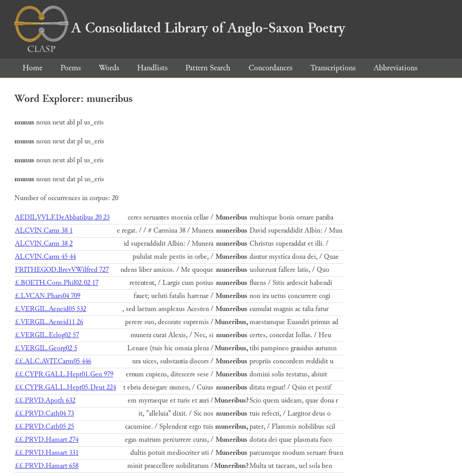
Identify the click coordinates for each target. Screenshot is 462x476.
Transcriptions (333, 68)
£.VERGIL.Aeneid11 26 (49, 322)
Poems (71, 68)
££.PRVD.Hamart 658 (47, 466)
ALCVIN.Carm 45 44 (45, 257)
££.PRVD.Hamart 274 (47, 440)
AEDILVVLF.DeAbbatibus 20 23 (62, 217)
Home (32, 68)
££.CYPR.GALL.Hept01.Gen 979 (64, 374)
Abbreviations (395, 68)
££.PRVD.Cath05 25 (44, 427)
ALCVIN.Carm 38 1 (44, 231)
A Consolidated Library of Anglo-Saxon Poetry (180, 28)
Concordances (270, 68)
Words (109, 68)
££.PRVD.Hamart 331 (47, 453)
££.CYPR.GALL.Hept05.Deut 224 (65, 387)
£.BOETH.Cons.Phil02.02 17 (57, 283)
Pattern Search (208, 68)
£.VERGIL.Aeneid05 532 (51, 309)
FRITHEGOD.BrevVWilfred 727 (62, 270)
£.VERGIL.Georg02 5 (46, 348)
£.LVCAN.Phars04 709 (48, 296)
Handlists (152, 68)
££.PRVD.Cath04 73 (44, 414)
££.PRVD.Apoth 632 (45, 400)
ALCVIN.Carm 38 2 (44, 244)
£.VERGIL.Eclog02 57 (47, 335)
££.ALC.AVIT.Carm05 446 (53, 361)
